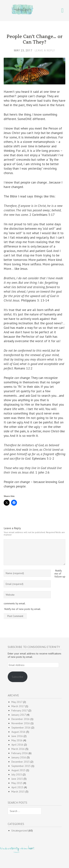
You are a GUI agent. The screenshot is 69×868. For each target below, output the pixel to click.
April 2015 (17, 787)
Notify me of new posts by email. (23, 609)
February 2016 (20, 753)
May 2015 (17, 783)
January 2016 (19, 757)
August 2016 (18, 732)
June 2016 (17, 736)
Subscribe (17, 677)
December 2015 (21, 762)
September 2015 (21, 766)
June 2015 (17, 779)
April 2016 (17, 745)
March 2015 (18, 792)
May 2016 (17, 740)
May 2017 (17, 702)
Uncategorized (20, 831)
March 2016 (18, 749)
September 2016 (21, 728)
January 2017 (19, 715)
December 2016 (21, 719)
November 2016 (21, 723)
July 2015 (17, 774)
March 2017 (18, 706)
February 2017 (20, 710)
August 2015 (18, 770)
